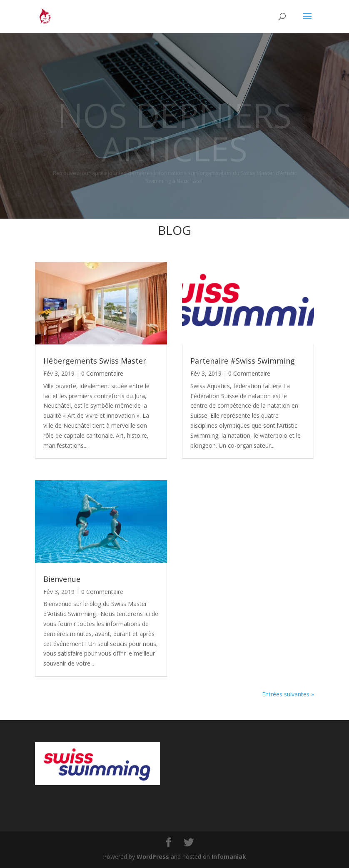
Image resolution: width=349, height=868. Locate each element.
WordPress (153, 857)
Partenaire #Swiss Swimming (243, 361)
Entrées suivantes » (288, 694)
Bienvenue (62, 579)
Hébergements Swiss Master (95, 361)
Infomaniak (229, 857)
